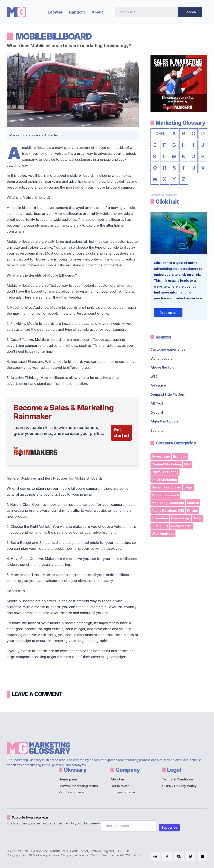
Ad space (158, 385)
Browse (55, 12)
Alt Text (157, 403)
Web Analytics (163, 534)
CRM (188, 464)
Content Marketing (166, 464)
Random (77, 12)
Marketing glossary (25, 135)
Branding (180, 456)
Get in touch (120, 786)
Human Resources (166, 487)
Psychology (180, 518)
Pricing (193, 511)
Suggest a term (123, 792)
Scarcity (157, 430)
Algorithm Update (165, 421)
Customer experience (168, 349)
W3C (154, 376)
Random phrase (71, 792)
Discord (157, 412)
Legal (188, 487)
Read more (168, 313)
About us (118, 779)
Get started (121, 433)
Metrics (193, 503)
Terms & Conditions (178, 779)
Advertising (53, 135)
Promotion (160, 518)
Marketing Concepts (168, 503)
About (97, 12)
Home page (68, 779)
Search (190, 12)
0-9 (160, 134)
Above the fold (162, 367)
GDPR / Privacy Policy (179, 786)
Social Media (181, 526)
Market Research (165, 495)
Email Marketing (164, 480)
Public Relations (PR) (168, 511)
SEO (165, 526)
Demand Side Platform (168, 394)
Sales (197, 518)
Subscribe (169, 828)
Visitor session (162, 359)
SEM (155, 526)
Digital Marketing (165, 472)
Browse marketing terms (78, 786)
